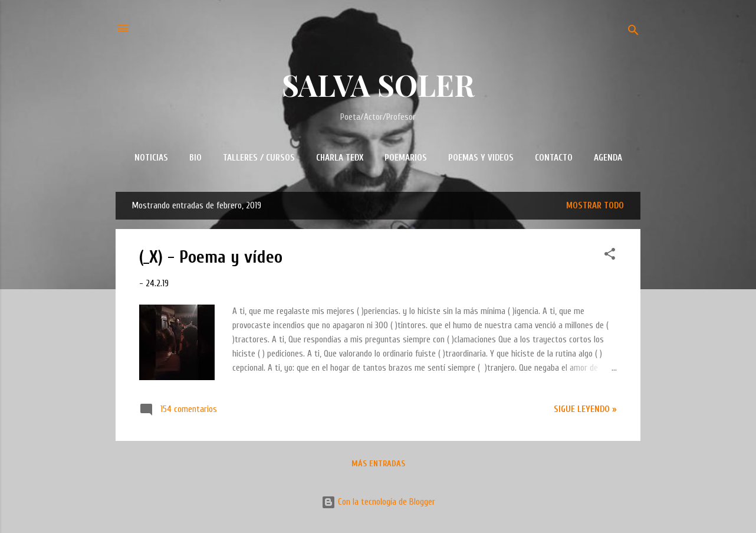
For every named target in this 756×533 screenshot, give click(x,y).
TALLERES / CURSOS (259, 158)
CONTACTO (554, 158)
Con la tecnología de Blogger (378, 502)
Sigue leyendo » (585, 409)
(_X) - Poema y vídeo (211, 257)
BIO (195, 158)
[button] (610, 256)
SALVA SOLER (378, 85)
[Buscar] (633, 32)
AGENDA (608, 158)
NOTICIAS (151, 158)
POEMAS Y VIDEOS (481, 158)
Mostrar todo (595, 206)
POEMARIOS (406, 158)
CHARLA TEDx (340, 158)
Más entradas (378, 464)
